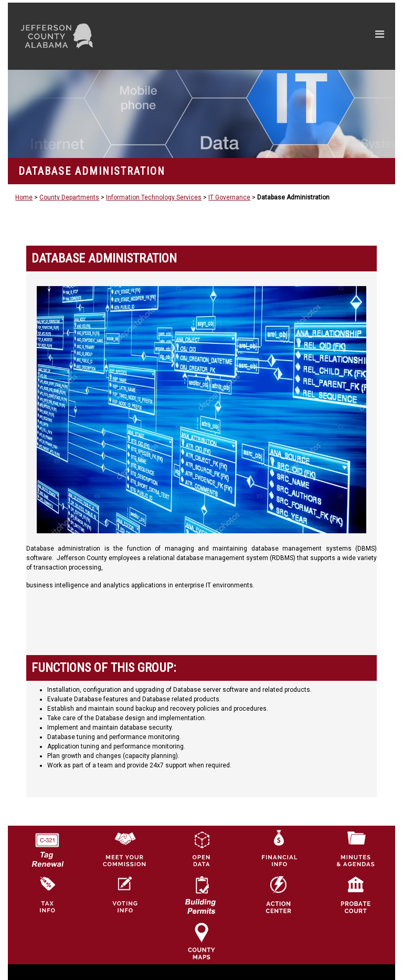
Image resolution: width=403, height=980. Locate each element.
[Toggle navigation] (280, 36)
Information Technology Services (154, 197)
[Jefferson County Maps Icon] (201, 941)
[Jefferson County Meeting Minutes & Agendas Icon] (356, 848)
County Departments (69, 197)
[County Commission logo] (124, 848)
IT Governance (229, 197)
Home (24, 197)
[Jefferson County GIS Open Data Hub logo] (201, 848)
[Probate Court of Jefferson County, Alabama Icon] (356, 894)
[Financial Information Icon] (279, 848)
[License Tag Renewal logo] (47, 846)
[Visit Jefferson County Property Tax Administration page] (47, 894)
